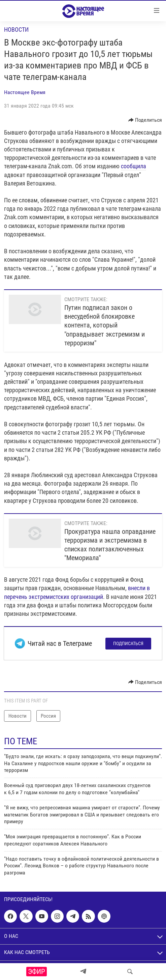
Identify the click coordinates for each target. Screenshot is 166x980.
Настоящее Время (25, 92)
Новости (16, 30)
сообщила (134, 166)
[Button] (145, 120)
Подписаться (128, 643)
